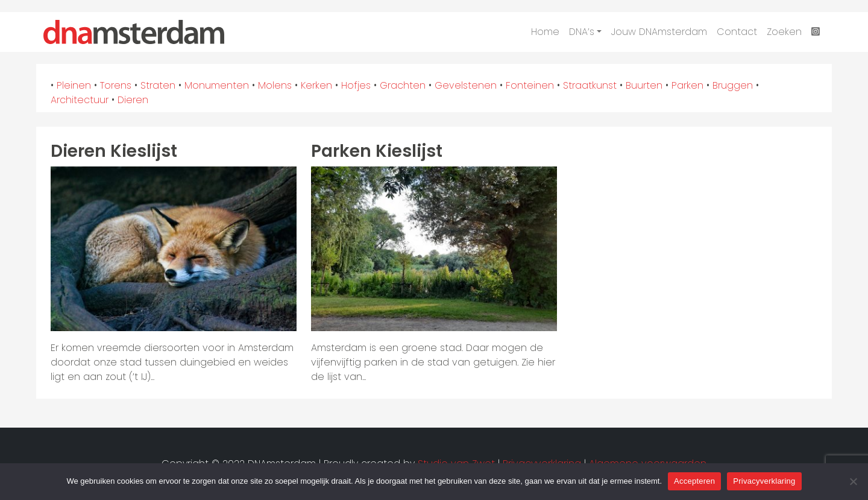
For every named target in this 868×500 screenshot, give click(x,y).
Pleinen (74, 85)
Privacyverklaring (764, 481)
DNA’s (582, 32)
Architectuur (80, 100)
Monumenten (217, 85)
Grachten (403, 85)
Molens (275, 85)
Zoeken (784, 32)
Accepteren (694, 481)
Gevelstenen (466, 85)
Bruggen (733, 85)
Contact (737, 32)
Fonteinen (530, 85)
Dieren (133, 100)
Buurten (644, 85)
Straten (158, 85)
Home (545, 32)
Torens (116, 85)
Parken (687, 85)
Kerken (316, 85)
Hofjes (356, 85)
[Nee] (853, 481)
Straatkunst (590, 85)
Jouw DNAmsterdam (659, 32)
